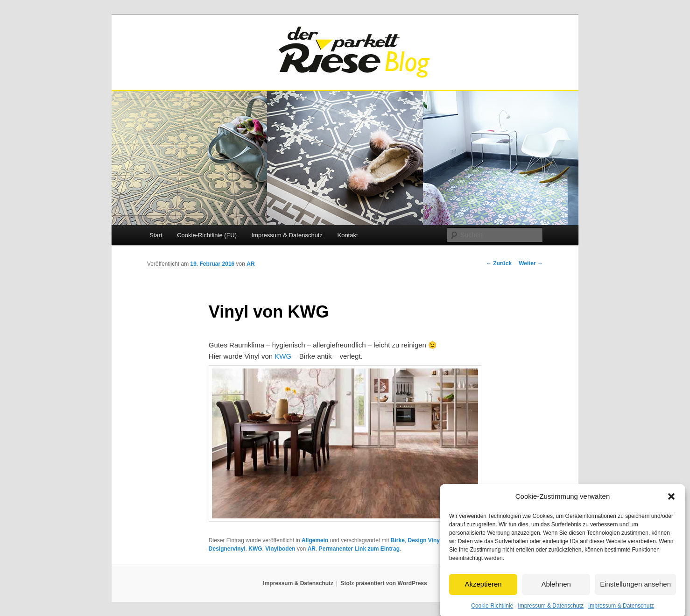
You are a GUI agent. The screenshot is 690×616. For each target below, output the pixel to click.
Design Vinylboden (433, 540)
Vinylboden (280, 549)
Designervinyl (227, 549)
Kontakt (347, 235)
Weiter (531, 263)
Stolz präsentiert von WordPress (384, 583)
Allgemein (315, 540)
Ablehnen (556, 587)
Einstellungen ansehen (635, 587)
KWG (283, 356)
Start (156, 235)
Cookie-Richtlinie (492, 609)
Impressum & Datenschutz (551, 609)
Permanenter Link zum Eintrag (359, 549)
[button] (671, 500)
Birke (398, 540)
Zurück (499, 263)
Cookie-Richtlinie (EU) (207, 235)
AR (250, 264)
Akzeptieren (483, 587)
